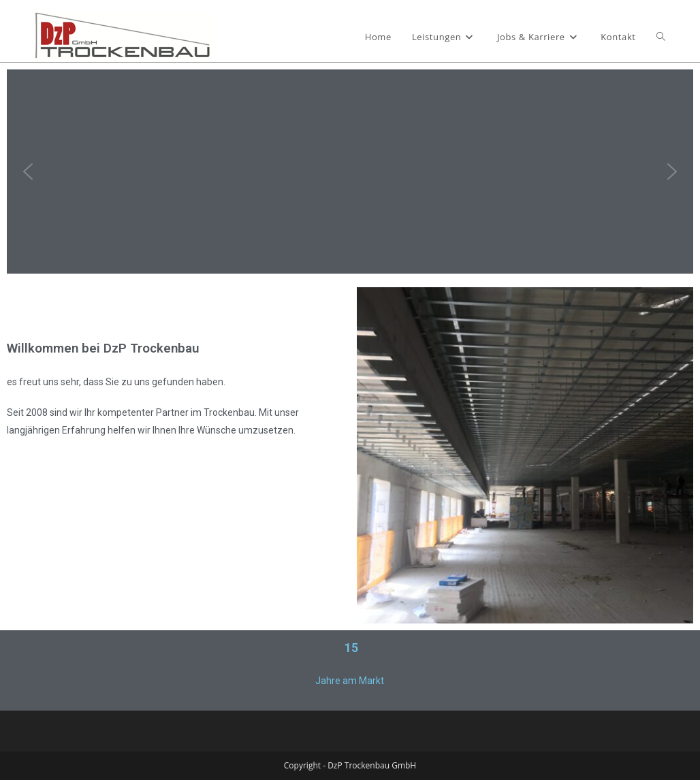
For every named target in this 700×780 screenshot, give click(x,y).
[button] (28, 172)
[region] (350, 172)
